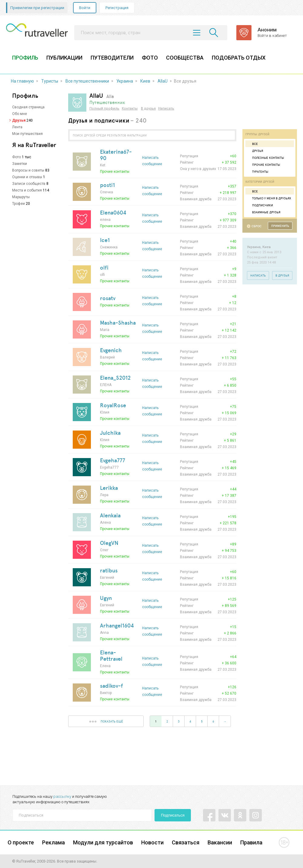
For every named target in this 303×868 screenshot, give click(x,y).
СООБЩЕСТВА (185, 58)
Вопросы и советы (28, 170)
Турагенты (258, 172)
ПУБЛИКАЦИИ (64, 58)
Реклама (53, 842)
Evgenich (111, 350)
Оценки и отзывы (27, 177)
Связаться (186, 842)
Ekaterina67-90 (116, 155)
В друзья (148, 108)
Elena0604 (113, 212)
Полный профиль (104, 108)
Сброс (256, 226)
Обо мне (20, 114)
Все (252, 144)
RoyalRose (113, 405)
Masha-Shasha (118, 323)
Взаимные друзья (264, 212)
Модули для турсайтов (103, 842)
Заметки (20, 164)
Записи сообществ (29, 184)
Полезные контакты (265, 158)
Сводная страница (28, 107)
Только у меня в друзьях (269, 198)
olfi (104, 267)
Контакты (130, 108)
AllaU (163, 81)
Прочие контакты (263, 165)
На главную (22, 81)
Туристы (50, 81)
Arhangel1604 (117, 625)
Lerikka (109, 488)
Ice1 (105, 240)
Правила (251, 842)
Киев (145, 81)
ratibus (109, 570)
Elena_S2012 (115, 378)
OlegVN (109, 543)
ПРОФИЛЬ (25, 58)
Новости (152, 842)
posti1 (107, 185)
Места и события (27, 190)
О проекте (21, 842)
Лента (17, 127)
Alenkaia (110, 515)
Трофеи (18, 204)
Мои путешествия (27, 134)
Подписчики (260, 205)
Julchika (110, 433)
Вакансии (220, 842)
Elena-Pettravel (111, 655)
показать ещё (106, 721)
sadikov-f (112, 686)
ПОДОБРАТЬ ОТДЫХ (239, 58)
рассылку (62, 796)
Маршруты (21, 197)
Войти (85, 8)
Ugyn (106, 598)
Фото (17, 157)
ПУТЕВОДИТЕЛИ (112, 58)
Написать (166, 108)
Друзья (19, 120)
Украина (125, 81)
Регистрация (117, 8)
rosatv (108, 298)
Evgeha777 (113, 460)
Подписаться (173, 815)
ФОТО (150, 58)
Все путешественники (87, 81)
